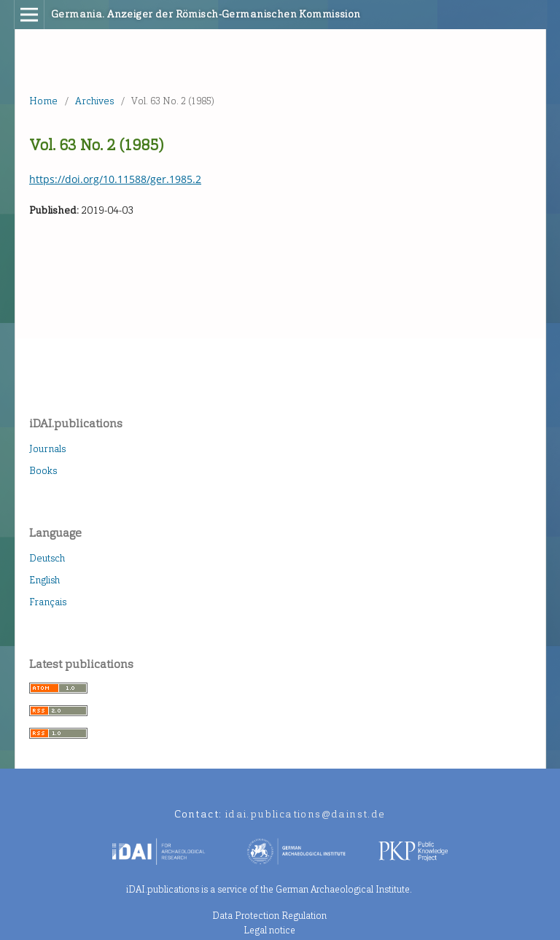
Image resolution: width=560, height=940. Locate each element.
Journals (47, 449)
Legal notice (269, 930)
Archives (94, 101)
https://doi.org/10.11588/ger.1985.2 (115, 179)
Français (48, 602)
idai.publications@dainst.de (306, 814)
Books (43, 471)
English (44, 580)
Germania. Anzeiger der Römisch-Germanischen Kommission (206, 14)
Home (43, 101)
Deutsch (47, 558)
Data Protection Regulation (269, 916)
